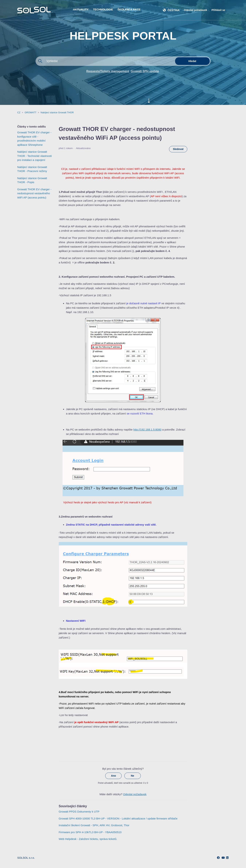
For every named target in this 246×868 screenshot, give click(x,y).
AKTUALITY (81, 9)
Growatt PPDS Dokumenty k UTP (79, 812)
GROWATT (31, 112)
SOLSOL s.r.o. (26, 858)
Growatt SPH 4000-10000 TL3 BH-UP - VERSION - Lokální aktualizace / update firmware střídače (118, 818)
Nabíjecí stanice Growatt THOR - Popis (32, 180)
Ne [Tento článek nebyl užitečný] (133, 776)
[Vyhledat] (105, 61)
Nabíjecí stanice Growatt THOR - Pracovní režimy (32, 169)
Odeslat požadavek (196, 10)
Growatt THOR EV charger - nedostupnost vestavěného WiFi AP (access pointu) (34, 193)
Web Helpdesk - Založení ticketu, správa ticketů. (88, 839)
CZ (19, 112)
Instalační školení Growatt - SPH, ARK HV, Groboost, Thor (94, 825)
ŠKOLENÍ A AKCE (129, 9)
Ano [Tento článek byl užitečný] (114, 776)
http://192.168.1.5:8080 (147, 430)
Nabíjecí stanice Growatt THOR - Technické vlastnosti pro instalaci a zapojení (35, 156)
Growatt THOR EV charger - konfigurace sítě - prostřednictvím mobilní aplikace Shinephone (34, 139)
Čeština (174, 10)
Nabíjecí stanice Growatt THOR (57, 112)
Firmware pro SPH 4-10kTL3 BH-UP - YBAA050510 (90, 832)
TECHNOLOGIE (103, 9)
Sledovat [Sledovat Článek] (178, 149)
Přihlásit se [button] (218, 10)
